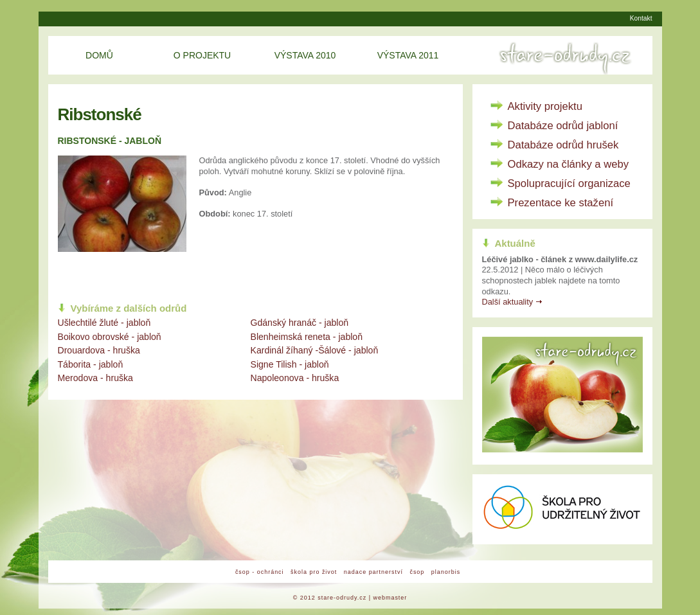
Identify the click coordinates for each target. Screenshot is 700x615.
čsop (417, 572)
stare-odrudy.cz (342, 598)
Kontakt (641, 18)
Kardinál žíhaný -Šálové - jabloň (315, 350)
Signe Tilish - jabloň (290, 364)
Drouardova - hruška (99, 350)
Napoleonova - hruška (295, 378)
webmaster (390, 598)
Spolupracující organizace (569, 183)
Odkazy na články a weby (569, 164)
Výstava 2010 (305, 55)
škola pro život (314, 572)
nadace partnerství (373, 572)
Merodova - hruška (95, 378)
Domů (99, 55)
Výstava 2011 (408, 55)
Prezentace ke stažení (561, 203)
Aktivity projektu (545, 106)
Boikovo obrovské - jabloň (110, 337)
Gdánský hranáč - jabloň (300, 323)
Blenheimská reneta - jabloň (307, 337)
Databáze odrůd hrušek (563, 145)
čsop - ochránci (260, 572)
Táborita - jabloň (91, 364)
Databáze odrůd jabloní (563, 126)
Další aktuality (508, 302)
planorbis (446, 572)
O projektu (202, 55)
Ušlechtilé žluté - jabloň (104, 323)
